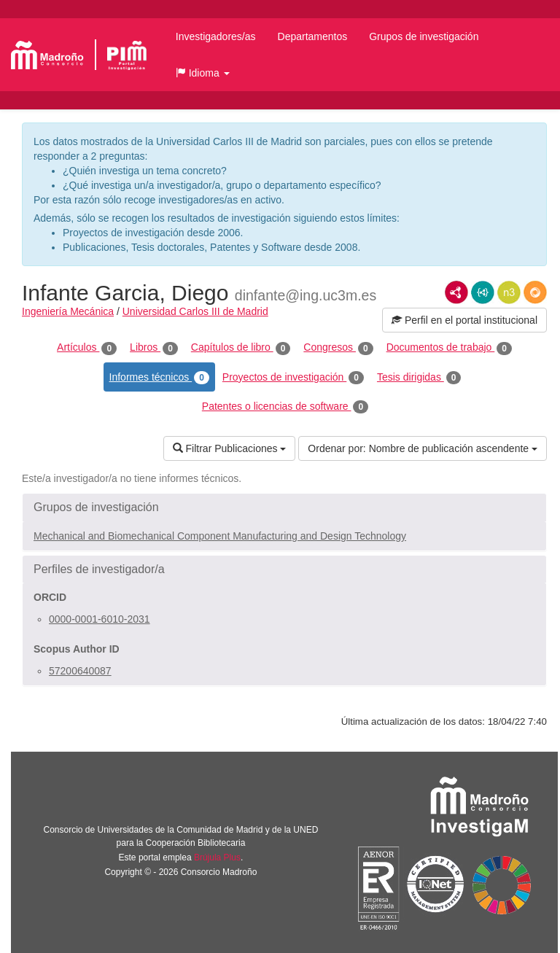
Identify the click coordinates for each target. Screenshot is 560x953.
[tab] (284, 507)
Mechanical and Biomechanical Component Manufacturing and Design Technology (220, 536)
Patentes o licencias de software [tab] (285, 407)
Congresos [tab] (338, 348)
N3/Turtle (509, 292)
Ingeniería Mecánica (68, 311)
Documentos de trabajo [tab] (449, 348)
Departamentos (313, 36)
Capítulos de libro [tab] (241, 348)
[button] (203, 73)
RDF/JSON (535, 292)
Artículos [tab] (87, 348)
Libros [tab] (154, 348)
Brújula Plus (217, 857)
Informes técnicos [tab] (159, 378)
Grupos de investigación (424, 36)
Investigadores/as (216, 36)
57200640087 (80, 671)
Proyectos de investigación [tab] (293, 378)
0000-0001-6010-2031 (100, 619)
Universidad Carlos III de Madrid (195, 311)
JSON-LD (483, 292)
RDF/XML (456, 292)
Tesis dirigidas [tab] (419, 378)
